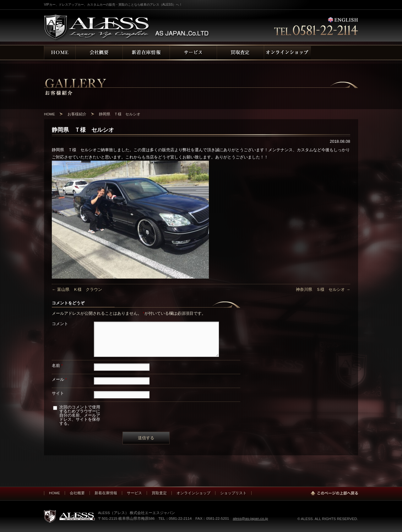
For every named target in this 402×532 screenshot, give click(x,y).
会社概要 (77, 493)
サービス (134, 493)
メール (59, 379)
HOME (54, 493)
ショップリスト (233, 493)
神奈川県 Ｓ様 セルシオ (323, 289)
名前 (57, 366)
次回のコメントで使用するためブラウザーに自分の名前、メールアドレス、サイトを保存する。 (80, 415)
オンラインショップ (193, 493)
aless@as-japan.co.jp (250, 518)
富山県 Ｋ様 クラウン (77, 289)
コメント (60, 324)
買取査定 (159, 493)
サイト (58, 393)
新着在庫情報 (106, 493)
